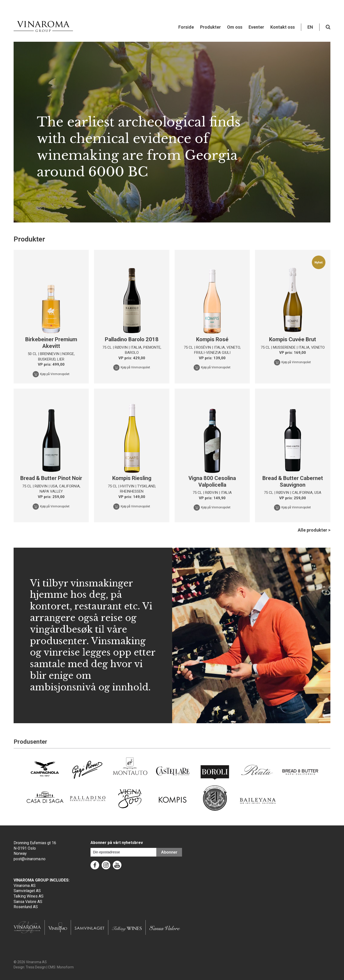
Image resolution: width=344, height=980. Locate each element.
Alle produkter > (314, 530)
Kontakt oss (283, 27)
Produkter (210, 27)
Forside (186, 27)
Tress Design (36, 967)
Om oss (235, 27)
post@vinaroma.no (30, 859)
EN (310, 27)
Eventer (256, 27)
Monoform (65, 967)
